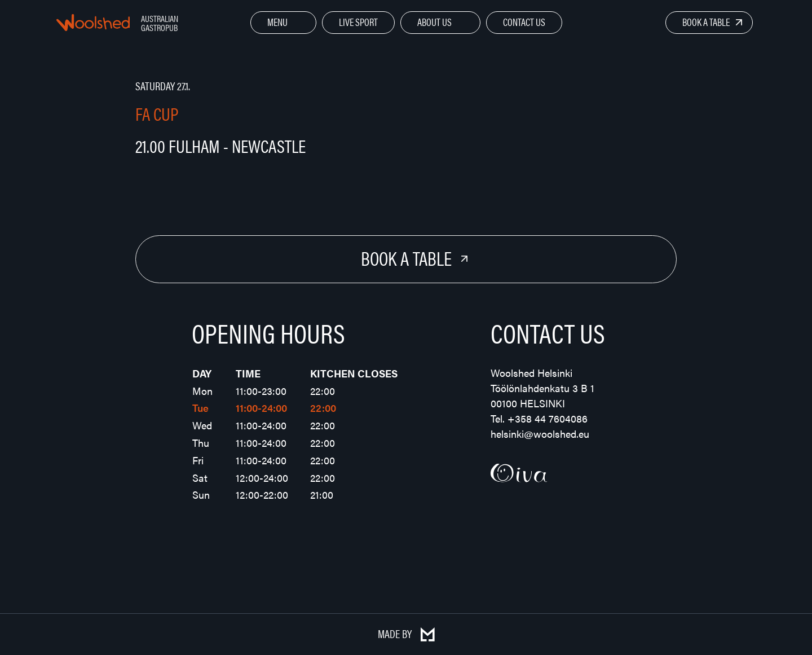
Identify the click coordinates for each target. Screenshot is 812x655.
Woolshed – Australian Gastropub (93, 23)
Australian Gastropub (160, 23)
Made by (406, 633)
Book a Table (706, 22)
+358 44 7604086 (548, 418)
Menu (277, 22)
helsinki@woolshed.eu (540, 434)
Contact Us (524, 22)
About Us (434, 22)
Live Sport (358, 22)
